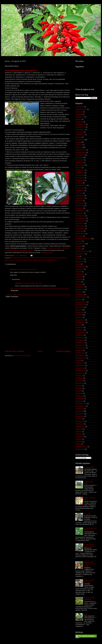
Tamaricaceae (80, 421)
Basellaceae (79, 162)
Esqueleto (87, 514)
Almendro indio (89, 467)
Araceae (78, 142)
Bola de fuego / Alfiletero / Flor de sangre (90, 564)
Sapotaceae (79, 401)
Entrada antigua (64, 351)
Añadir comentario (12, 297)
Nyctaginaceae (80, 320)
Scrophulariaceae (81, 404)
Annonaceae (79, 132)
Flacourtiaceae (80, 254)
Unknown (13, 269)
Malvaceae (79, 292)
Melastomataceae (81, 297)
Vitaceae (78, 444)
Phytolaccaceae (80, 348)
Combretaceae (80, 216)
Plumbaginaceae (81, 358)
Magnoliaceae (80, 287)
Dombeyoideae (80, 234)
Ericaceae (79, 241)
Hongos (78, 264)
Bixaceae (78, 168)
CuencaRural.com (46, 253)
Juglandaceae (80, 274)
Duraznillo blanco (25, 258)
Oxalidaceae (79, 335)
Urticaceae (79, 434)
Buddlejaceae (80, 180)
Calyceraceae (80, 188)
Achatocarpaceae (81, 109)
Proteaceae (79, 376)
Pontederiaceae (80, 371)
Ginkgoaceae (80, 261)
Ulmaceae (79, 432)
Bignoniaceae (80, 165)
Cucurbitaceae (80, 226)
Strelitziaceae (80, 416)
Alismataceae (80, 117)
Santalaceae (79, 396)
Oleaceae (79, 325)
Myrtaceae (79, 315)
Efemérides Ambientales (83, 239)
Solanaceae (23, 260)
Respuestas (16, 279)
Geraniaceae (80, 259)
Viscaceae (79, 442)
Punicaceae (79, 381)
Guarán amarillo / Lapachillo (90, 599)
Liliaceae (78, 282)
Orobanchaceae (81, 332)
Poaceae (78, 360)
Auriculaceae (80, 160)
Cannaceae (79, 193)
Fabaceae (79, 246)
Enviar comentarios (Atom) (22, 356)
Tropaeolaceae (80, 426)
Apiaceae (78, 137)
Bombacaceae (80, 170)
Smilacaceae (80, 409)
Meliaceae (79, 300)
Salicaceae (79, 393)
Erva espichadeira (61, 258)
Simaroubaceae (80, 406)
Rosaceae (79, 386)
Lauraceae (79, 279)
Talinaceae (79, 419)
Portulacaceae (80, 373)
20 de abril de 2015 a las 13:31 (27, 269)
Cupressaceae (80, 229)
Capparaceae (80, 196)
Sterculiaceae (80, 414)
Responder (13, 275)
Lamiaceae (79, 277)
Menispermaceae (81, 302)
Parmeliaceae (80, 340)
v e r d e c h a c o (22, 9)
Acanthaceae (80, 107)
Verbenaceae (80, 437)
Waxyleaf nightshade (50, 260)
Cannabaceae (80, 190)
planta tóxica (14, 260)
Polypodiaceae (80, 365)
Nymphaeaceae (80, 322)
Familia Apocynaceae (82, 251)
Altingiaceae (79, 122)
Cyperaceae (79, 231)
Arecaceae (79, 147)
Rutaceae (79, 391)
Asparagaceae (80, 155)
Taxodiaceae (79, 424)
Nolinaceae (79, 317)
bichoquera (15, 258)
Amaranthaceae (80, 124)
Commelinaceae (81, 218)
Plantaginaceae (80, 355)
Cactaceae (79, 183)
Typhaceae (79, 429)
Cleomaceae (79, 213)
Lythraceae (79, 284)
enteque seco (50, 258)
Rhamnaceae (80, 383)
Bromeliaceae (80, 178)
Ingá (86, 614)
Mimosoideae (80, 307)
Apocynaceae (80, 140)
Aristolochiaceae (81, 150)
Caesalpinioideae (81, 185)
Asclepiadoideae (81, 152)
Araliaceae (79, 145)
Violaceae (79, 439)
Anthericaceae (80, 135)
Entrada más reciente (14, 351)
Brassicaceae (80, 175)
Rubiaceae (79, 388)
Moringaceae (80, 312)
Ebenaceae (79, 236)
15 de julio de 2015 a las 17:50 (32, 283)
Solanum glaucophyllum (35, 260)
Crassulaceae (80, 223)
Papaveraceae (80, 338)
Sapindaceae (80, 399)
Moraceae (79, 310)
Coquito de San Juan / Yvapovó (89, 545)
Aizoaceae (79, 114)
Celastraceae (80, 206)
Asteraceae (79, 157)
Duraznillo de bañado (38, 258)
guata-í (7, 260)
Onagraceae (79, 327)
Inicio (40, 351)
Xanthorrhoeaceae (81, 447)
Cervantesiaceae (81, 211)
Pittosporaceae (80, 353)
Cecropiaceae (80, 203)
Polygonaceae (80, 363)
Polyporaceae (80, 368)
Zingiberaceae (80, 449)
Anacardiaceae (80, 129)
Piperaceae (79, 350)
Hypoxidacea (80, 269)
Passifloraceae (80, 343)
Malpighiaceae (80, 289)
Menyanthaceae (81, 305)
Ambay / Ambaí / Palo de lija (89, 581)
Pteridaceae (79, 378)
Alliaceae (78, 119)
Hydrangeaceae (80, 267)
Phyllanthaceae (80, 345)
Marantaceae (80, 294)
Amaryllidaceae (80, 127)
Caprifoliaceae (80, 198)
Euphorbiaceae (80, 244)
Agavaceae (79, 112)
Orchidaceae (80, 330)
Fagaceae (79, 249)
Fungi (77, 256)
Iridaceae (78, 272)
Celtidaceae (79, 208)
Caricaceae (79, 201)
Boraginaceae (80, 173)
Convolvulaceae (81, 221)
